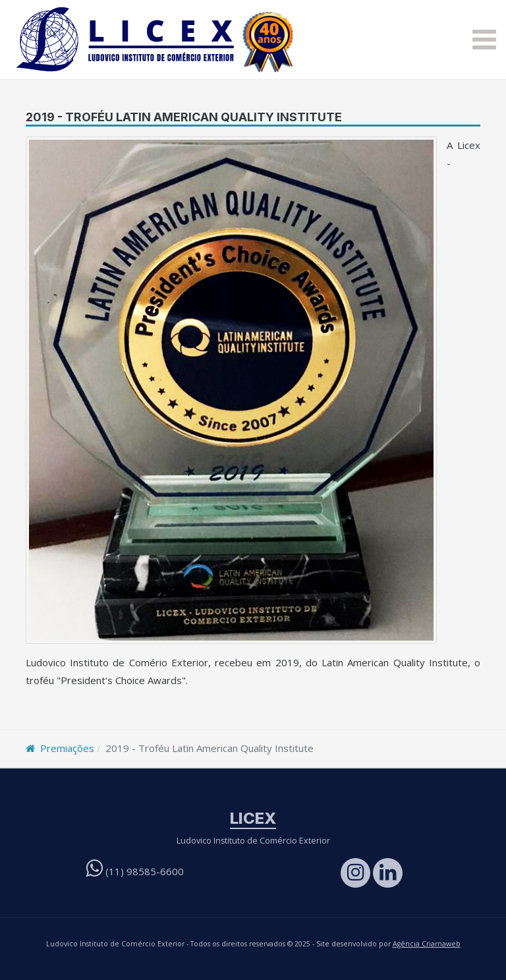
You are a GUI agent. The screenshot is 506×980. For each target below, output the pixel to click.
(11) (135, 871)
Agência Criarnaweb (427, 944)
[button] (484, 40)
